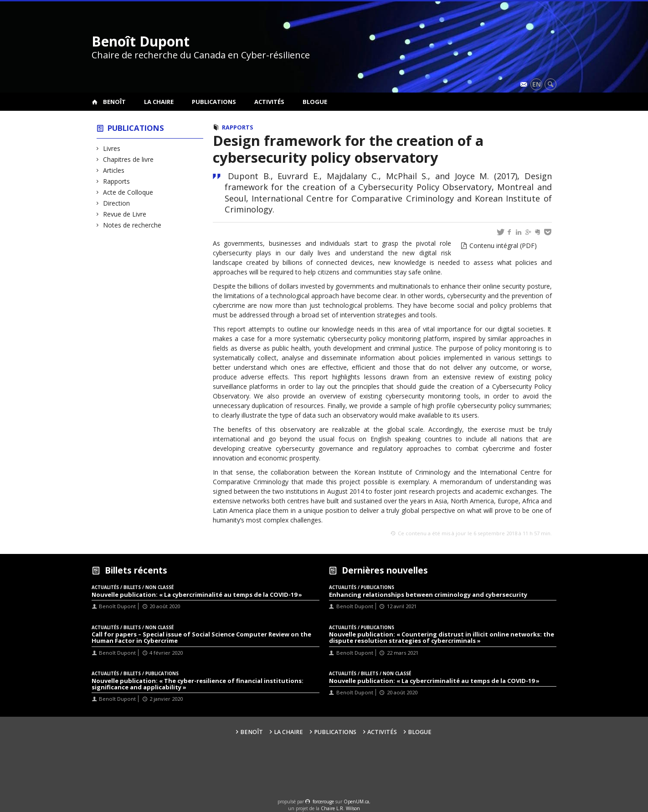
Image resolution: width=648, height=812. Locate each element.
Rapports (117, 181)
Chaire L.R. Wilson (340, 808)
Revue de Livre (125, 214)
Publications (214, 102)
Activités (269, 102)
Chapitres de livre (129, 159)
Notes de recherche (132, 225)
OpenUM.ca (356, 802)
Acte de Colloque (128, 192)
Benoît (114, 102)
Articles (114, 170)
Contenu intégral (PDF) (503, 246)
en (537, 84)
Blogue (315, 102)
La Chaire (159, 102)
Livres (112, 148)
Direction (117, 203)
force (323, 802)
